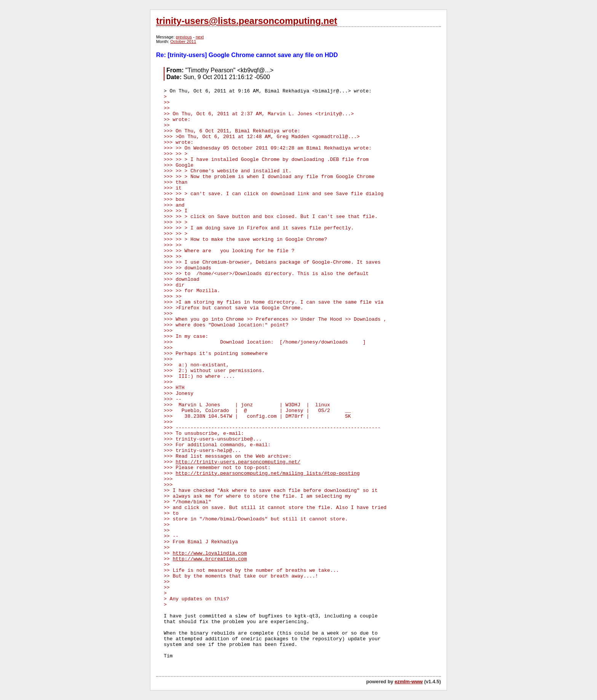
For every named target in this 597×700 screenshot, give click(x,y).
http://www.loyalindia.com (210, 553)
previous (184, 37)
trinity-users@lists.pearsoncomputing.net (247, 21)
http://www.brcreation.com (210, 559)
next (200, 37)
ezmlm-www (409, 682)
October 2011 (183, 41)
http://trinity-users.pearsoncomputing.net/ (238, 462)
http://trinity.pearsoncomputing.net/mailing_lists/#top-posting (268, 473)
